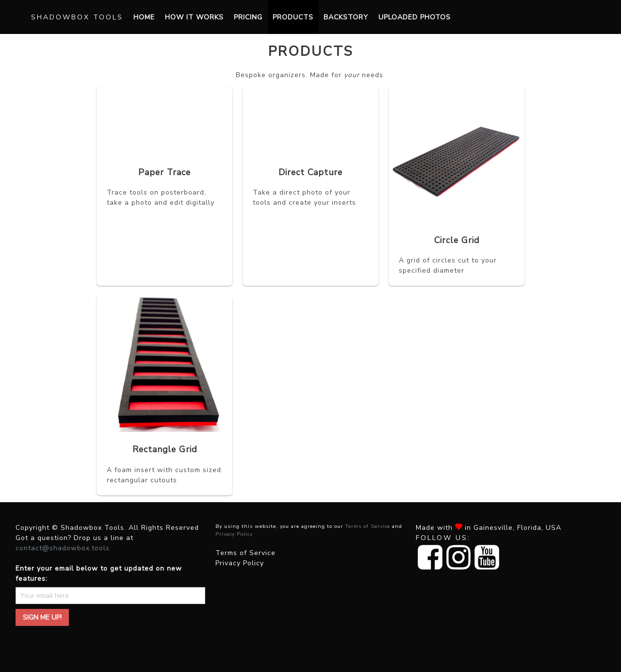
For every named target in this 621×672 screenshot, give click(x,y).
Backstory (346, 17)
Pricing (248, 17)
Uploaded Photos (415, 17)
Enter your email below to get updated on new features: (99, 574)
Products (293, 17)
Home (144, 17)
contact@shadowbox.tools (63, 548)
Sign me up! (42, 617)
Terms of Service (368, 526)
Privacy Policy (234, 534)
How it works (194, 17)
